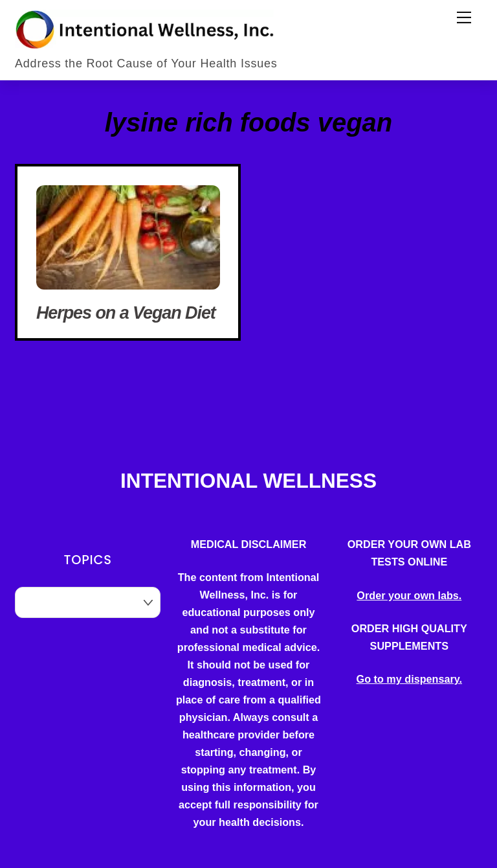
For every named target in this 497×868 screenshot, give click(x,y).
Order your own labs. (409, 595)
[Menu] (464, 17)
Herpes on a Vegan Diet (126, 313)
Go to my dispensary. (409, 679)
